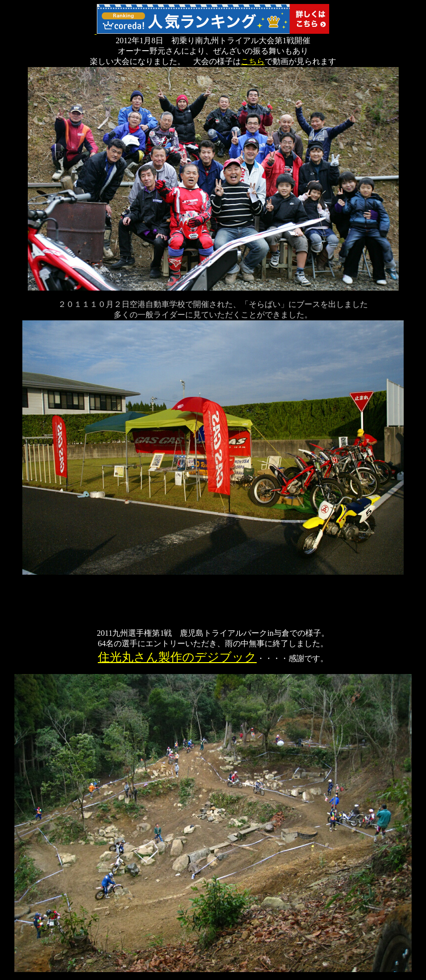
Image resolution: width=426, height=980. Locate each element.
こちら (253, 61)
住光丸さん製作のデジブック (177, 657)
